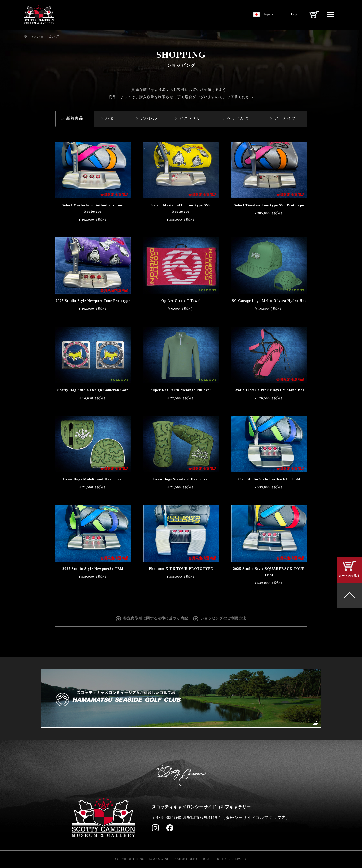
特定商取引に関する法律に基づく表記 (156, 618)
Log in (296, 14)
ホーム (30, 36)
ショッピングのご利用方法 (223, 618)
